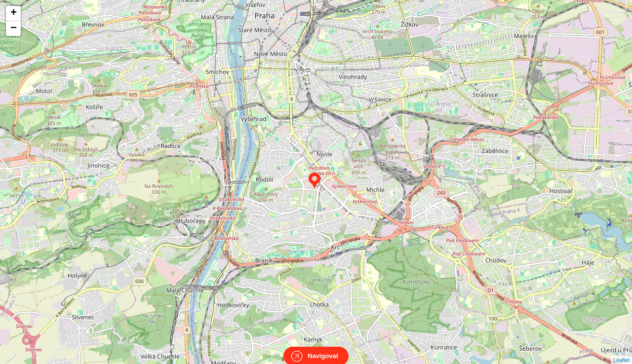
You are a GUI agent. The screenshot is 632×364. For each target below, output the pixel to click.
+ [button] (14, 13)
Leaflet (621, 351)
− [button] (14, 29)
